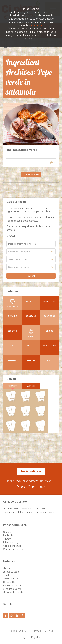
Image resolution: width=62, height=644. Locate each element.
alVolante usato (11, 572)
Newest (12, 386)
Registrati (36, 637)
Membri (11, 379)
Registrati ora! (31, 471)
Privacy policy (11, 542)
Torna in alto (31, 174)
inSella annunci (11, 579)
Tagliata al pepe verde (22, 150)
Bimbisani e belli (12, 586)
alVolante (8, 568)
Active (31, 386)
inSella (7, 575)
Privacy (7, 539)
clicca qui (37, 25)
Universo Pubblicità (13, 592)
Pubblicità (8, 535)
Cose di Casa (10, 582)
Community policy (13, 549)
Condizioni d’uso (12, 546)
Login (24, 637)
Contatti (7, 532)
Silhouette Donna (12, 589)
